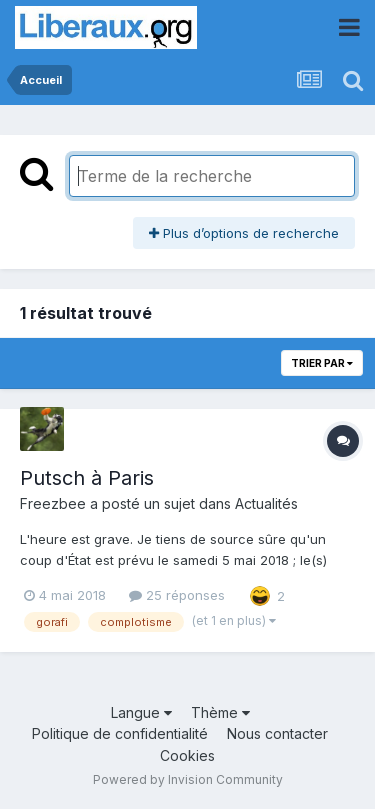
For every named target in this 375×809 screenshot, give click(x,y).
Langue (141, 712)
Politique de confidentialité (120, 733)
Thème (220, 712)
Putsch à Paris (87, 478)
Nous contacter (277, 733)
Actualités (266, 503)
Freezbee (53, 503)
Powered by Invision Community (188, 779)
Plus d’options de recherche (244, 233)
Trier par (322, 363)
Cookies (187, 755)
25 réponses (177, 595)
